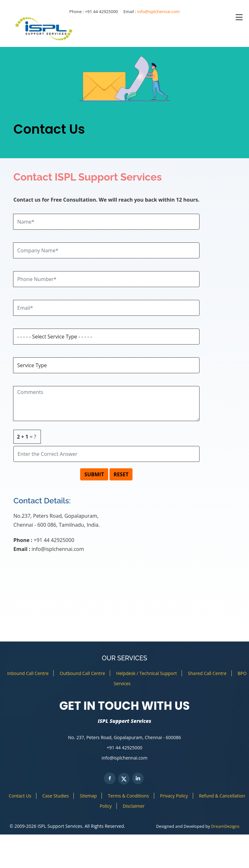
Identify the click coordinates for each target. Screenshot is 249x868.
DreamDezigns (225, 826)
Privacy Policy (174, 796)
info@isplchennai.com (158, 11)
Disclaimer (133, 806)
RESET (121, 474)
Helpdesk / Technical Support (147, 673)
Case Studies (56, 796)
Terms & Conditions (128, 796)
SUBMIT (94, 474)
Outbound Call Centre (82, 673)
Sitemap (88, 796)
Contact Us (20, 796)
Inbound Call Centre (28, 673)
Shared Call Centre (207, 673)
